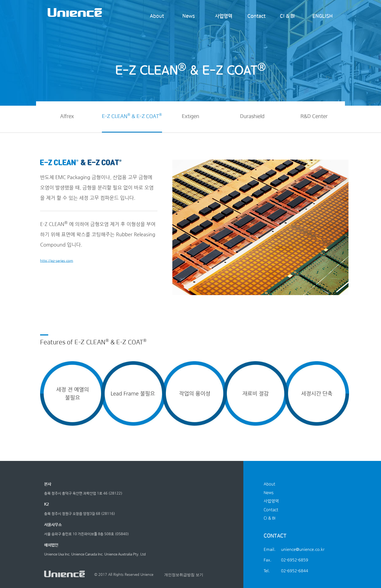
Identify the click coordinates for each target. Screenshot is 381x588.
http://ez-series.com (57, 261)
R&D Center (314, 116)
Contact (256, 16)
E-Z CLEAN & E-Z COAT (132, 116)
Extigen (190, 116)
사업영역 (224, 16)
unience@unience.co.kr (303, 549)
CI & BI (287, 16)
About (157, 16)
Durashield (252, 116)
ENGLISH (323, 16)
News (189, 16)
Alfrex (67, 116)
